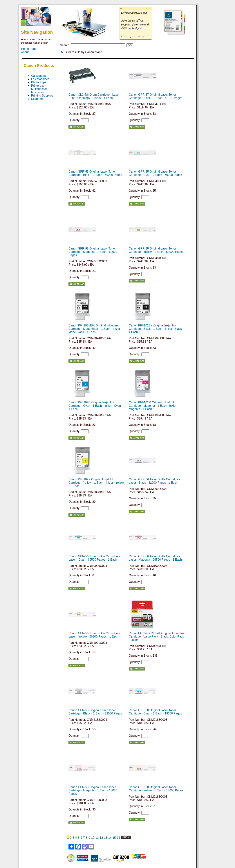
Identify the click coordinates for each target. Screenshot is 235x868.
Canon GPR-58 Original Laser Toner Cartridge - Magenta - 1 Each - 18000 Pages (93, 790)
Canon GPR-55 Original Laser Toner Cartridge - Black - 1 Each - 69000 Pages (95, 173)
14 (110, 838)
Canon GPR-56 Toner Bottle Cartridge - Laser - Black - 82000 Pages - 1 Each (154, 481)
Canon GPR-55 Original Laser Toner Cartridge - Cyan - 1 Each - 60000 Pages (155, 173)
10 (93, 838)
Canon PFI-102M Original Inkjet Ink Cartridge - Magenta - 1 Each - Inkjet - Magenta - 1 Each (153, 406)
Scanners (37, 99)
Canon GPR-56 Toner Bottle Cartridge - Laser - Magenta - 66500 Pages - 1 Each (155, 558)
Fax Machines (40, 79)
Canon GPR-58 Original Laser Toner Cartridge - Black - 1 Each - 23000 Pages (95, 712)
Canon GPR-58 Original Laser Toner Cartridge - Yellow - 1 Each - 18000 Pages (156, 789)
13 (106, 838)
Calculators (38, 76)
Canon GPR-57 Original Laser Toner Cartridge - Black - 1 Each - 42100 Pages (156, 96)
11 (97, 838)
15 (114, 838)
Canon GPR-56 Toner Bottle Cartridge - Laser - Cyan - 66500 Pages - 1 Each (94, 558)
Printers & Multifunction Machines (39, 89)
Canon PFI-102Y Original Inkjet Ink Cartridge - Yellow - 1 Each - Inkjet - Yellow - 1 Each (96, 483)
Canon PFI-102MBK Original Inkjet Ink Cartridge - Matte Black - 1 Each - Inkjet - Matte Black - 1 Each (95, 329)
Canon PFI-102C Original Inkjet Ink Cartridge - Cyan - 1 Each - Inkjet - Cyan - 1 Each (96, 406)
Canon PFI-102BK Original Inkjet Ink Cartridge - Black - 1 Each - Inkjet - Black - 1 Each (156, 329)
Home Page (29, 49)
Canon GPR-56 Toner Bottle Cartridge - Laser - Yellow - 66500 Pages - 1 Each (94, 635)
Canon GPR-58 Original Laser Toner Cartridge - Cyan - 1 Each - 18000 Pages (155, 712)
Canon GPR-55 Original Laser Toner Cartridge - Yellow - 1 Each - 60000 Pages (156, 250)
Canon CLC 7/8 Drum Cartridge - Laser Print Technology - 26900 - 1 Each (94, 96)
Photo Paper (39, 82)
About (25, 52)
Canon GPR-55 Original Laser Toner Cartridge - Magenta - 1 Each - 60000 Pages (93, 252)
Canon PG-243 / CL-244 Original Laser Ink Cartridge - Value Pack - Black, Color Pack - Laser (156, 637)
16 (118, 838)
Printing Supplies (42, 96)
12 (101, 838)
